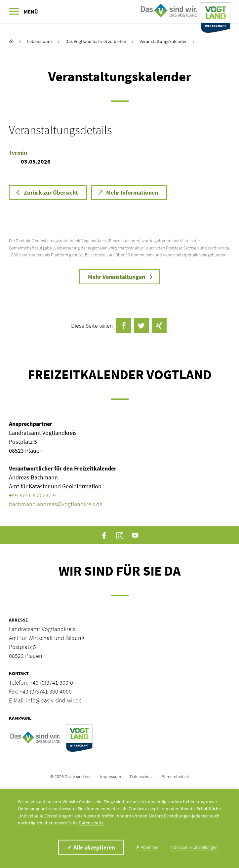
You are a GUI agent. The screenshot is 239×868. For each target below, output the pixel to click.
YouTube (135, 535)
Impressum (111, 776)
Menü (31, 12)
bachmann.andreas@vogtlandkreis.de (56, 504)
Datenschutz (141, 776)
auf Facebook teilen (123, 326)
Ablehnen (147, 847)
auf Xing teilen (159, 326)
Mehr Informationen (132, 192)
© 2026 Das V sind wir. (71, 776)
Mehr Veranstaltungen (117, 277)
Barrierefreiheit (175, 776)
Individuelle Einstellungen (194, 847)
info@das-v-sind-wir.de (54, 700)
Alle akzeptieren (91, 847)
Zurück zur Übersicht (51, 192)
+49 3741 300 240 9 (32, 495)
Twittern (141, 326)
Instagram (119, 535)
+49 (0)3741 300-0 (51, 682)
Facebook (104, 535)
